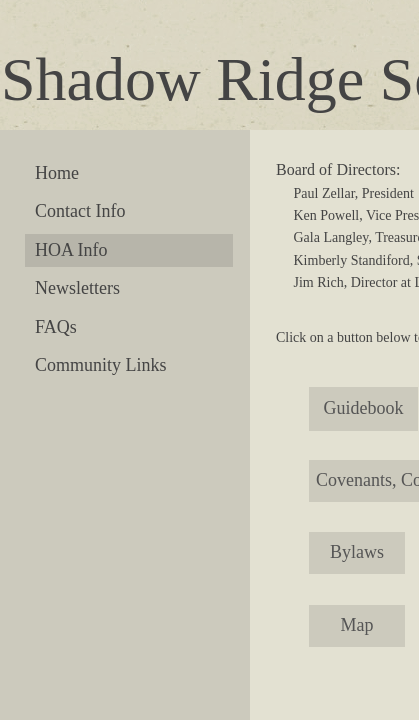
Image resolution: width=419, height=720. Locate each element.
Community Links (101, 365)
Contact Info (80, 211)
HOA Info (71, 250)
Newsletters (77, 288)
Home (57, 173)
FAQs (56, 327)
